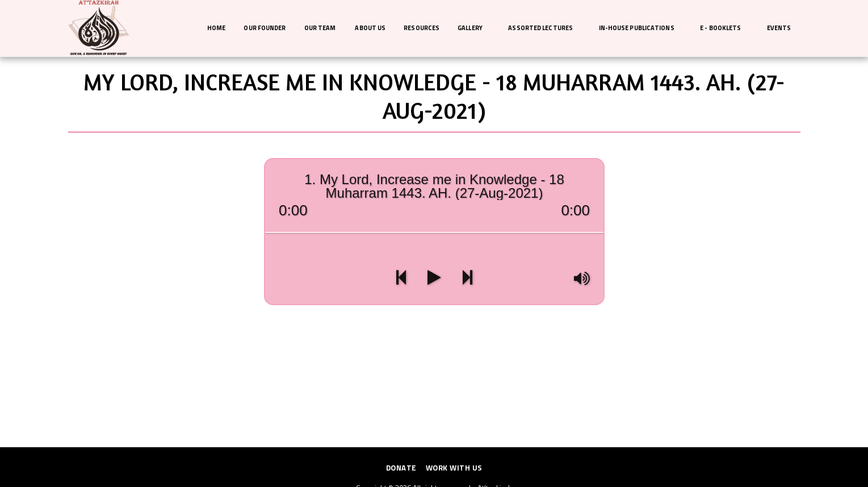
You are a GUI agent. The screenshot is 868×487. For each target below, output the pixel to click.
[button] (474, 28)
